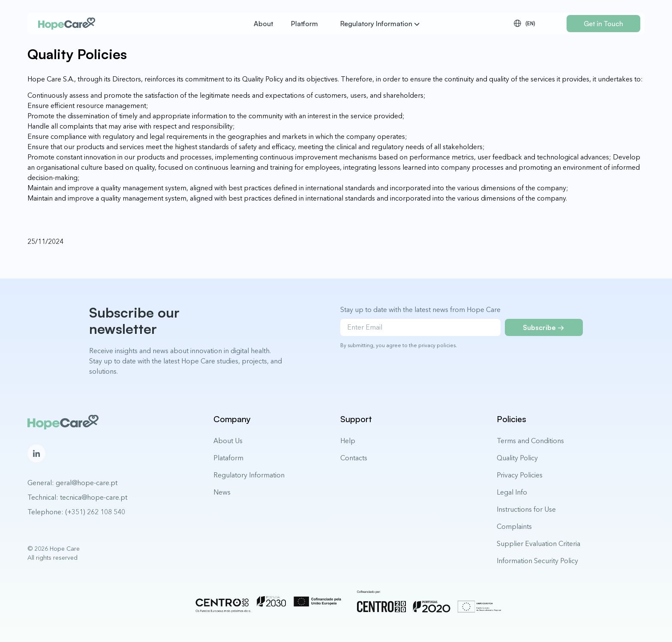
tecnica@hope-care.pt (94, 497)
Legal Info (512, 492)
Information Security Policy (537, 561)
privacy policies (437, 345)
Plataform (228, 458)
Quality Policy (517, 458)
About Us (228, 441)
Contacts (354, 458)
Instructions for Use (526, 509)
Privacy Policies (520, 475)
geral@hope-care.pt (87, 483)
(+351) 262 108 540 (95, 512)
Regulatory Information (249, 475)
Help (348, 441)
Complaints (514, 526)
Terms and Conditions (530, 441)
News (222, 492)
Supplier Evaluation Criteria (538, 543)
